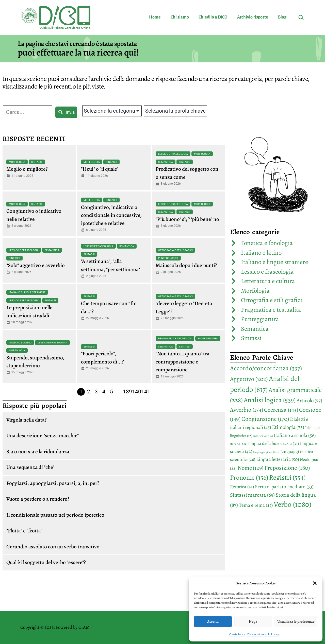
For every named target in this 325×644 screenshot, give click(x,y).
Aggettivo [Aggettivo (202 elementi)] (249, 379)
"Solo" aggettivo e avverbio (36, 265)
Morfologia (17, 162)
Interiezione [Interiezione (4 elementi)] (263, 436)
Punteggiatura (168, 258)
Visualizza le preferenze (296, 621)
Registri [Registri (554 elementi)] (287, 477)
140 (137, 392)
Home (155, 17)
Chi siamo (180, 17)
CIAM (84, 627)
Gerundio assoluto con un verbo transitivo (53, 547)
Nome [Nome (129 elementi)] (250, 468)
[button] (315, 583)
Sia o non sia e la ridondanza (38, 451)
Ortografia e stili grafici (175, 250)
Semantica (166, 162)
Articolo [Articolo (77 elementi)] (309, 401)
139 (127, 392)
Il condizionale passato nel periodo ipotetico (55, 515)
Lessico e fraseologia (173, 154)
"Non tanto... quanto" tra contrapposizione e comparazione (183, 362)
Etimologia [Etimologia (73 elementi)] (288, 427)
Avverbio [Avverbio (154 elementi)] (247, 410)
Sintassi (37, 162)
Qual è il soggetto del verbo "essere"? (46, 562)
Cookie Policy (237, 634)
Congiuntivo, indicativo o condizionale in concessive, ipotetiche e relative (111, 215)
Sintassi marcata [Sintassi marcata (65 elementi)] (252, 495)
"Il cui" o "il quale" (100, 169)
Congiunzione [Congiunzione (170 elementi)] (265, 419)
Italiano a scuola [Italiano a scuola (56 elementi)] (295, 435)
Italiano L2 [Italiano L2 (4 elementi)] (239, 444)
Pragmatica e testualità (175, 338)
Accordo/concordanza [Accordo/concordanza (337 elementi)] (266, 368)
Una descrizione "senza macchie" (43, 436)
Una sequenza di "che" (30, 467)
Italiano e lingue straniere (27, 292)
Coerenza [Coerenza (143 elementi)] (281, 410)
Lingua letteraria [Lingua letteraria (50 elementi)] (278, 459)
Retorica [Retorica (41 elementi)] (242, 487)
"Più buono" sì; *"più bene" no (187, 219)
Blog (282, 17)
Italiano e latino (20, 343)
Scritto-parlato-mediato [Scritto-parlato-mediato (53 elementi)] (284, 487)
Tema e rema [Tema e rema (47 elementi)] (256, 505)
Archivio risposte (253, 17)
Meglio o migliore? (27, 169)
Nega (253, 621)
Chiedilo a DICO (213, 17)
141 (146, 392)
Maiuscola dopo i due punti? (186, 265)
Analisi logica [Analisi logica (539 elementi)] (270, 400)
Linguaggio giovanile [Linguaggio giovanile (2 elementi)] (266, 452)
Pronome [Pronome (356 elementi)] (249, 477)
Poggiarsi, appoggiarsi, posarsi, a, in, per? (53, 483)
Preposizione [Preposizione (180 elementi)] (287, 468)
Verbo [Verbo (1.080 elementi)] (292, 504)
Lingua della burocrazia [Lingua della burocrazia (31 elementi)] (273, 443)
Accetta (213, 621)
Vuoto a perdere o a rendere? (38, 499)
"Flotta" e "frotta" (24, 531)
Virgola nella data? (27, 420)
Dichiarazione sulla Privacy (263, 634)
